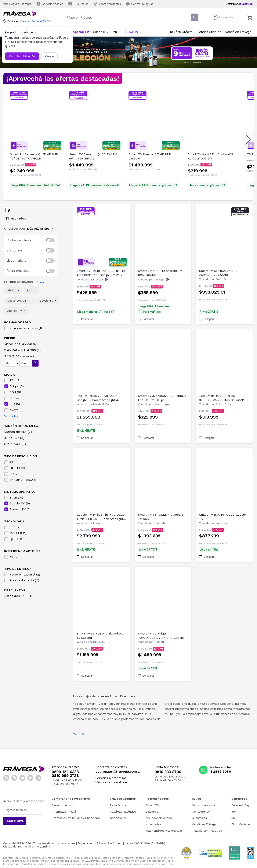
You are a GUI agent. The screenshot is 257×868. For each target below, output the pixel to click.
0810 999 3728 (65, 776)
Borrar (41, 282)
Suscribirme (15, 821)
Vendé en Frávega (204, 824)
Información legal (64, 812)
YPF (234, 812)
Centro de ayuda (204, 805)
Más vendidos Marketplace (164, 831)
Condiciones (118, 818)
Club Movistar (241, 824)
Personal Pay (240, 805)
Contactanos (201, 812)
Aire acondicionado (159, 818)
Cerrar (50, 56)
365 (234, 818)
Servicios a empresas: (111, 778)
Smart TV (152, 805)
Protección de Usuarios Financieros (76, 818)
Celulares (152, 812)
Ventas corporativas (112, 782)
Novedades (153, 824)
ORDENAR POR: (15, 229)
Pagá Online (118, 805)
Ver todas (11, 416)
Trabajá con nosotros (207, 831)
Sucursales (199, 818)
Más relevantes (41, 229)
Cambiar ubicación (22, 56)
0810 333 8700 (168, 772)
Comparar (85, 319)
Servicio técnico (63, 805)
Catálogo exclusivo (123, 812)
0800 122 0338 (65, 772)
